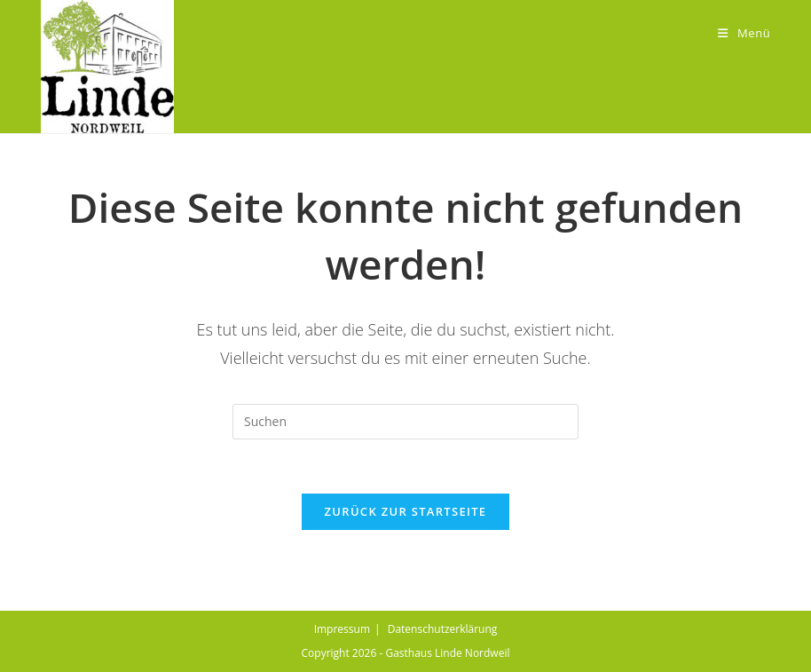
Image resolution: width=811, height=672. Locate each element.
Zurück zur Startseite (406, 511)
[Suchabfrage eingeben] (405, 422)
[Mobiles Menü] (744, 33)
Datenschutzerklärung (443, 629)
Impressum (342, 629)
